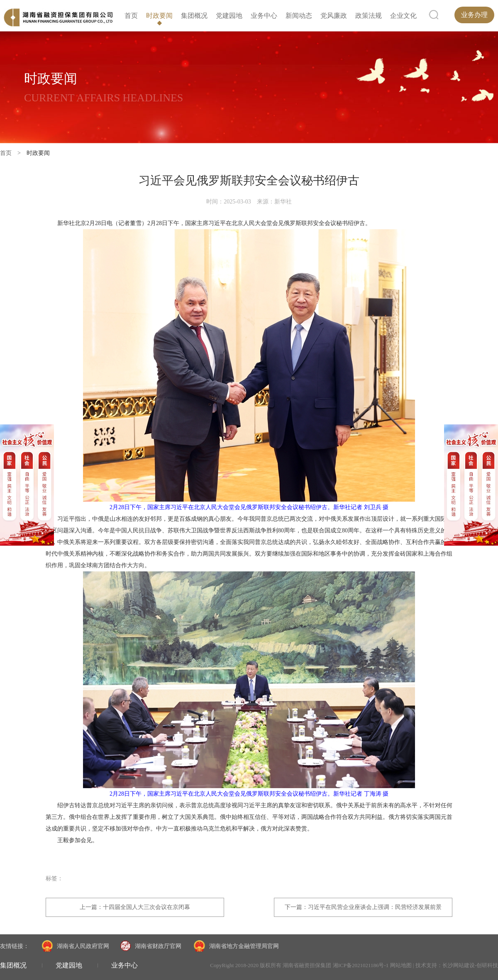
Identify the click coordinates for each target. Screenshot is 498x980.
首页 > (13, 153)
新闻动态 (299, 16)
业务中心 (264, 16)
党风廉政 (334, 16)
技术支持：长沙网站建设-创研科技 (457, 965)
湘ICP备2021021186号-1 (361, 965)
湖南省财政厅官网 (151, 946)
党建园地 (229, 16)
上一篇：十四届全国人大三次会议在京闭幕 (135, 907)
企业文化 (403, 16)
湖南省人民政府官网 (75, 946)
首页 (131, 16)
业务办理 (474, 15)
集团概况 (194, 16)
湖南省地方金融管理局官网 (235, 946)
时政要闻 (159, 16)
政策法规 (369, 16)
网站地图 (401, 965)
